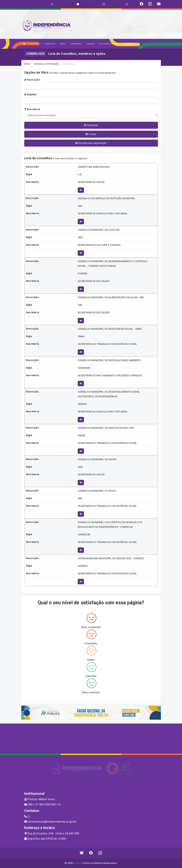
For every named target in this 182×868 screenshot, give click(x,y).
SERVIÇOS (91, 44)
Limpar (91, 134)
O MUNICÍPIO (51, 44)
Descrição (32, 80)
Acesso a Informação (47, 64)
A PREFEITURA (35, 44)
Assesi (77, 863)
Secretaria (32, 109)
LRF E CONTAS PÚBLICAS (109, 44)
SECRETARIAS (77, 44)
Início (27, 64)
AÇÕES (63, 44)
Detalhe (30, 94)
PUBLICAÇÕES (129, 44)
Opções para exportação (91, 143)
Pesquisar (91, 125)
